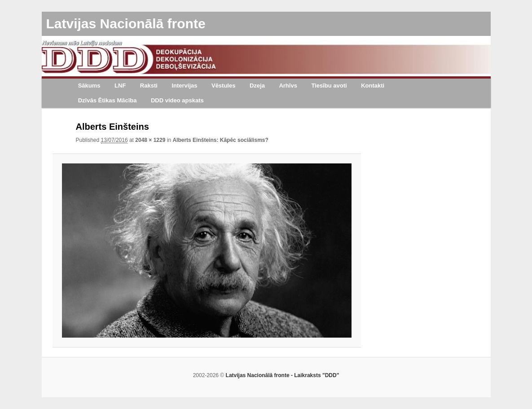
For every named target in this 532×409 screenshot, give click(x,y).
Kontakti (373, 86)
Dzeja (257, 86)
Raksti (149, 86)
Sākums (89, 86)
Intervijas (184, 86)
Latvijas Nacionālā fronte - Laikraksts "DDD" (283, 375)
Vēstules (223, 86)
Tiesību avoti (329, 86)
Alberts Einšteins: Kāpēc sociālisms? (220, 140)
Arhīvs (288, 86)
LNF (120, 86)
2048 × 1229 (150, 140)
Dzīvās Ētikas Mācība (108, 100)
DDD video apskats (177, 100)
